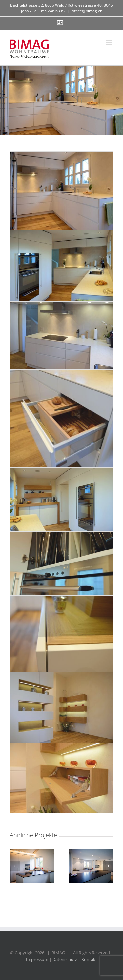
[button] (15, 866)
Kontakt (89, 959)
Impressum (37, 959)
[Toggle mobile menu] (110, 42)
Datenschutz (65, 959)
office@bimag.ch (87, 11)
